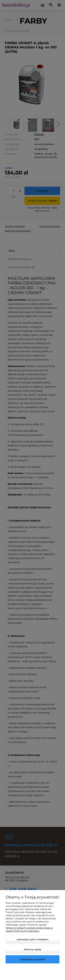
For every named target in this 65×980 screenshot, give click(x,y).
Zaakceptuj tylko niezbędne (33, 939)
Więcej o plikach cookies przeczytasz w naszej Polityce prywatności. (29, 929)
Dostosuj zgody (32, 949)
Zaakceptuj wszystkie (33, 959)
